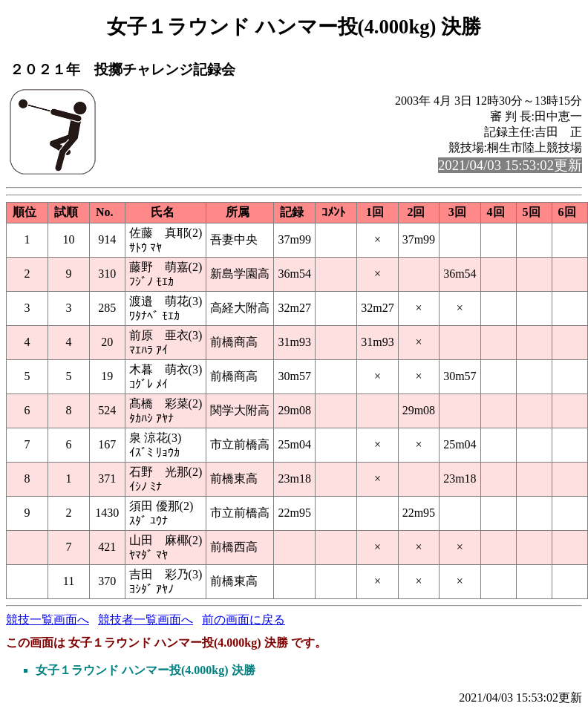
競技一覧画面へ (48, 620)
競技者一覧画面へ (146, 620)
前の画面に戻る (244, 620)
